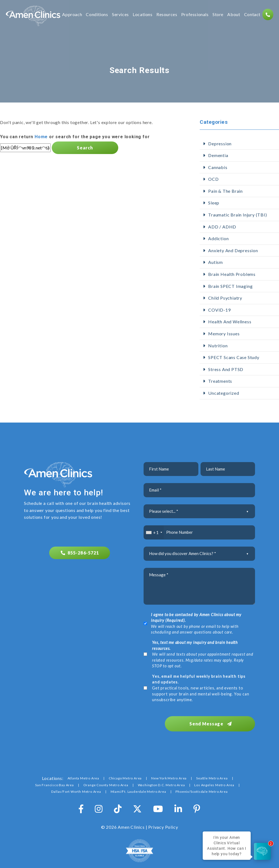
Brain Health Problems (232, 274)
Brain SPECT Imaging (230, 286)
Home (41, 137)
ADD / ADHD (222, 227)
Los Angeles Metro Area (214, 782)
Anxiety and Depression (233, 250)
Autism (216, 262)
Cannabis (218, 167)
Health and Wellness (230, 322)
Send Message (218, 721)
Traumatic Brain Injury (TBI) (237, 215)
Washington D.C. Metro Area (161, 782)
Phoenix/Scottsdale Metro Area (201, 789)
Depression (220, 144)
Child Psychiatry (225, 298)
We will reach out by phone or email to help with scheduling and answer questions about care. (196, 623)
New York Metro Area (169, 775)
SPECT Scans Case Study (234, 357)
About (233, 15)
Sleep (214, 203)
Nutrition (218, 346)
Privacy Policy (163, 824)
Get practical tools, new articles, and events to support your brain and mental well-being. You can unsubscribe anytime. (201, 688)
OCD (213, 179)
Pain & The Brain (225, 191)
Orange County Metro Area (106, 782)
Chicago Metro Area (125, 775)
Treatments (220, 381)
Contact (252, 15)
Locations (142, 15)
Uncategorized (224, 393)
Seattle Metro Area (212, 775)
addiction (218, 238)
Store (218, 15)
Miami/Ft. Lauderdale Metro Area (138, 789)
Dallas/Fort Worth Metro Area (76, 789)
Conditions (97, 15)
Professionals (195, 15)
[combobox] (154, 532)
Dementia (218, 155)
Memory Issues (224, 334)
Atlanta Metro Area (83, 775)
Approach (72, 15)
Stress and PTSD (226, 369)
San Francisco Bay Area (54, 782)
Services (120, 15)
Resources (167, 15)
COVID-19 (219, 310)
